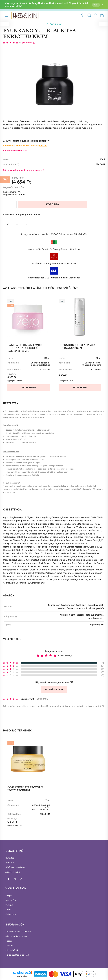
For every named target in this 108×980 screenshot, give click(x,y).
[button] (8, 224)
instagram (15, 879)
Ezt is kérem (29, 387)
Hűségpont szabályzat (15, 867)
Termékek (10, 863)
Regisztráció (11, 900)
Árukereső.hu (22, 976)
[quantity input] (10, 204)
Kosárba (53, 204)
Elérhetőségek (12, 950)
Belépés (9, 896)
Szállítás (9, 946)
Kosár (8, 910)
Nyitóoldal (10, 858)
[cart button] (102, 15)
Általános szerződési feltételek (19, 932)
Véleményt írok (54, 689)
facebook (9, 879)
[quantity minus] (6, 204)
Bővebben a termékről (15, 151)
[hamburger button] (6, 15)
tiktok (21, 879)
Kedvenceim (11, 914)
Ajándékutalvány (13, 872)
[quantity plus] (14, 204)
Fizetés (9, 941)
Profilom (9, 905)
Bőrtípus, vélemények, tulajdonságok (22, 170)
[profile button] (96, 15)
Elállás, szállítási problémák (17, 955)
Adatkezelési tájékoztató (16, 936)
